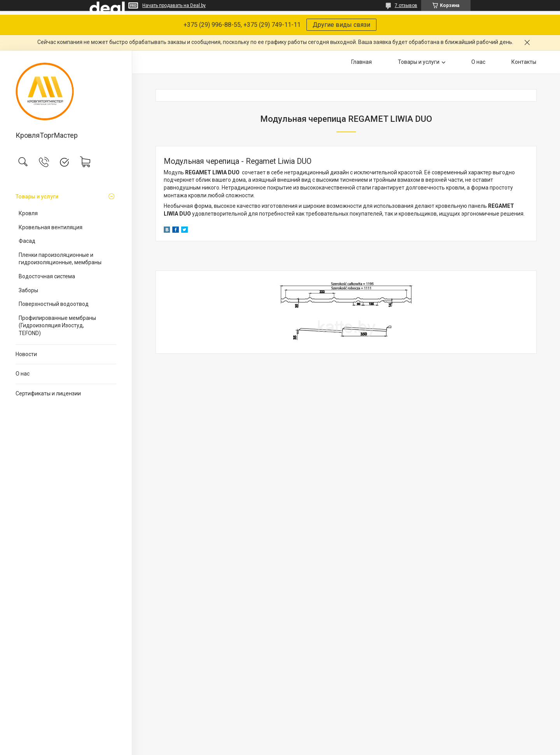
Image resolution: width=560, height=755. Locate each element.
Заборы (28, 290)
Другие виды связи (341, 25)
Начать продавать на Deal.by (174, 5)
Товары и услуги (37, 197)
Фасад (27, 241)
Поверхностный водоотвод (54, 304)
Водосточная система (47, 276)
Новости (26, 354)
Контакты (524, 62)
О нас (23, 374)
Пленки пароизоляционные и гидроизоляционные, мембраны (60, 259)
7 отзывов (406, 5)
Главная (361, 62)
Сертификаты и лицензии (48, 393)
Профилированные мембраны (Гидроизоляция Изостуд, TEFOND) (57, 326)
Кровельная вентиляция (51, 227)
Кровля (28, 213)
